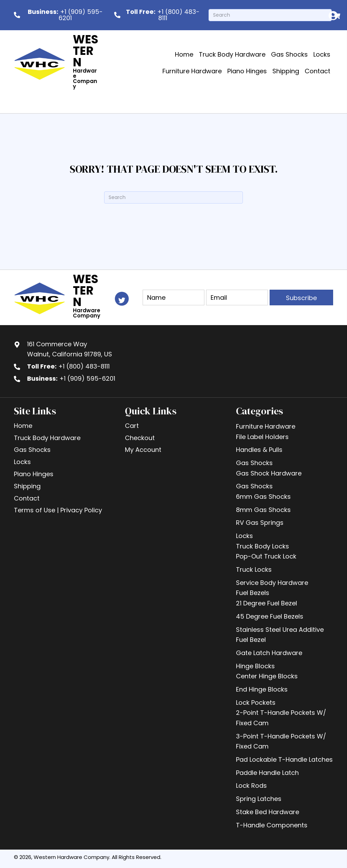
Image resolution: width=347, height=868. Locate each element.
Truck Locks (254, 569)
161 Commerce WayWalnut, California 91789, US (70, 349)
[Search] (270, 15)
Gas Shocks (254, 463)
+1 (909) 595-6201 (87, 378)
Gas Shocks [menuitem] (32, 450)
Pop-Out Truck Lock (266, 556)
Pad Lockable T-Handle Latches (284, 759)
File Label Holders (262, 437)
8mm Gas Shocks (263, 510)
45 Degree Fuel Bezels (270, 616)
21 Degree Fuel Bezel (266, 603)
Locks (244, 536)
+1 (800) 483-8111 (84, 366)
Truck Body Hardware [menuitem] (47, 438)
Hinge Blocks (255, 666)
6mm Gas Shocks (263, 497)
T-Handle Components (272, 825)
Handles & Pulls (259, 450)
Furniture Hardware (266, 426)
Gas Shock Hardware (269, 473)
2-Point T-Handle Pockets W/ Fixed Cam (281, 718)
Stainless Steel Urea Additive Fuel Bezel (280, 635)
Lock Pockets (256, 702)
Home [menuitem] (23, 426)
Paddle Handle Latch (267, 773)
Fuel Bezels (253, 593)
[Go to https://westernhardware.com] (73, 63)
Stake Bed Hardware (268, 812)
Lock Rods (251, 786)
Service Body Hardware (272, 583)
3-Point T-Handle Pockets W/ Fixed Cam (281, 741)
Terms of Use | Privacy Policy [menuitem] (58, 510)
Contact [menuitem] (27, 498)
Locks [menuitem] (22, 462)
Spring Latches (259, 799)
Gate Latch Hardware (269, 653)
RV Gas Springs (260, 523)
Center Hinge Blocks (267, 676)
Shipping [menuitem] (27, 486)
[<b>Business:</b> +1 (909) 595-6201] (60, 15)
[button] (301, 297)
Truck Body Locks (263, 546)
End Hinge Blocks (262, 689)
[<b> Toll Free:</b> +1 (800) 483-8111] (158, 15)
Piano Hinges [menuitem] (34, 474)
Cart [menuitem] (132, 426)
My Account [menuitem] (143, 450)
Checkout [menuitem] (140, 438)
